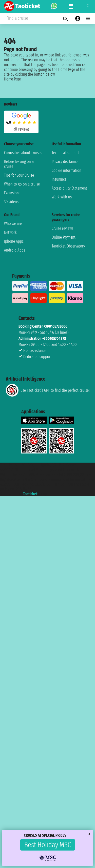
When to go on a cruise (22, 184)
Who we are (13, 224)
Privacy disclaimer (65, 162)
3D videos (11, 202)
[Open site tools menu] (88, 6)
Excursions (12, 193)
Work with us (62, 197)
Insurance (59, 179)
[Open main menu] (88, 18)
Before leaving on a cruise (19, 164)
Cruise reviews (62, 228)
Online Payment (64, 237)
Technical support (65, 153)
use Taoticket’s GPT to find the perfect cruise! (48, 390)
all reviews (21, 129)
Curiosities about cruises (23, 153)
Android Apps (15, 250)
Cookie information (66, 170)
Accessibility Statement (69, 188)
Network (10, 232)
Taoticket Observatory (68, 246)
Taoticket (30, 494)
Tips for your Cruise (19, 175)
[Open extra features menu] (37, 18)
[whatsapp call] (54, 6)
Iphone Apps (14, 241)
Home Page (12, 79)
